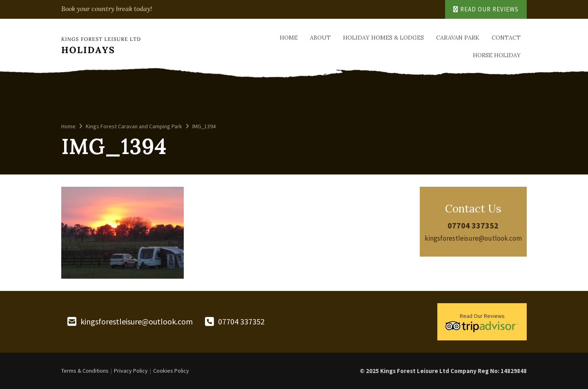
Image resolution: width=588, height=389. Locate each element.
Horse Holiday (497, 55)
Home (289, 38)
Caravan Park (458, 38)
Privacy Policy (131, 371)
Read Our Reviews (486, 9)
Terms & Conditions (85, 371)
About (320, 38)
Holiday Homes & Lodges (383, 38)
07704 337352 (473, 225)
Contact (506, 38)
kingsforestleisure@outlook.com (473, 238)
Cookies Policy (171, 371)
